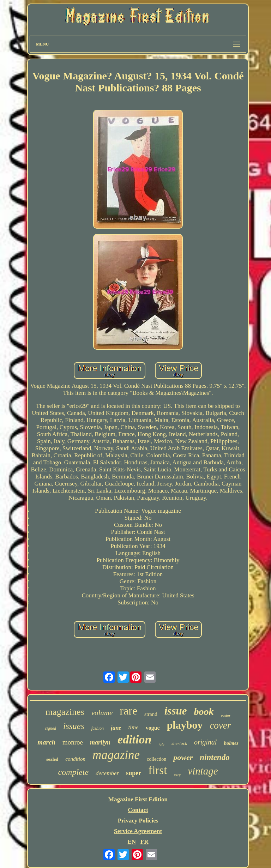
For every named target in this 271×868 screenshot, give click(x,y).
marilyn (100, 742)
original (205, 742)
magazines (65, 712)
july (161, 744)
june (116, 728)
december (107, 773)
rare (128, 711)
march (46, 742)
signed (51, 728)
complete (73, 772)
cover (220, 725)
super (134, 773)
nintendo (215, 757)
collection (156, 759)
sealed (52, 759)
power (183, 757)
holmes (231, 743)
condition (75, 759)
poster (226, 715)
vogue (153, 728)
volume (102, 713)
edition (134, 739)
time (133, 727)
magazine (116, 755)
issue (176, 711)
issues (74, 726)
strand (151, 714)
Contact (138, 810)
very (177, 775)
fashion (98, 728)
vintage (203, 771)
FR (144, 842)
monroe (73, 742)
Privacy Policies (138, 821)
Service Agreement (138, 831)
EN (132, 842)
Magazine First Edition (138, 799)
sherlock (179, 743)
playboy (185, 725)
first (158, 770)
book (204, 712)
